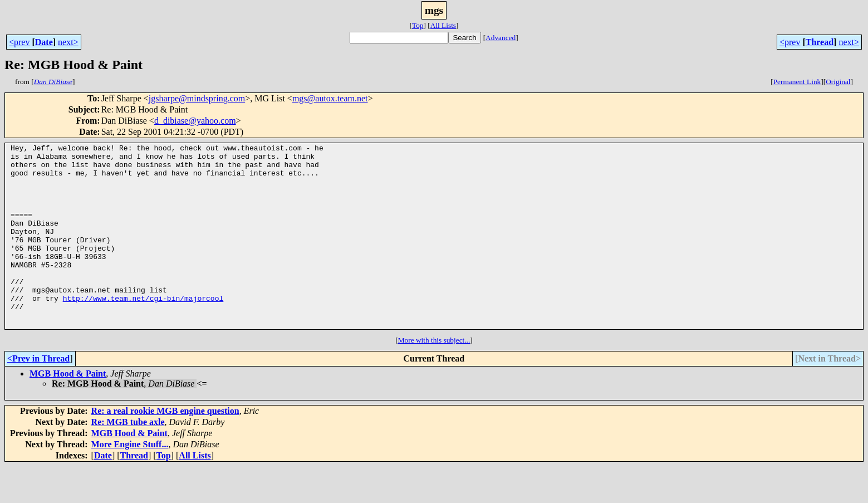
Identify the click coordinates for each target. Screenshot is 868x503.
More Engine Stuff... (130, 481)
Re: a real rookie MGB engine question (165, 448)
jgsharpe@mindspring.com (197, 98)
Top (418, 25)
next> (68, 42)
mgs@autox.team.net (330, 98)
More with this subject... (434, 377)
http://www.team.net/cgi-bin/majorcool (143, 330)
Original (838, 82)
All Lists (443, 25)
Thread (820, 42)
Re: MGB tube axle (128, 459)
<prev (19, 42)
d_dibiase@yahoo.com (195, 121)
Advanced (501, 38)
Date (44, 42)
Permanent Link (797, 82)
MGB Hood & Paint (68, 410)
